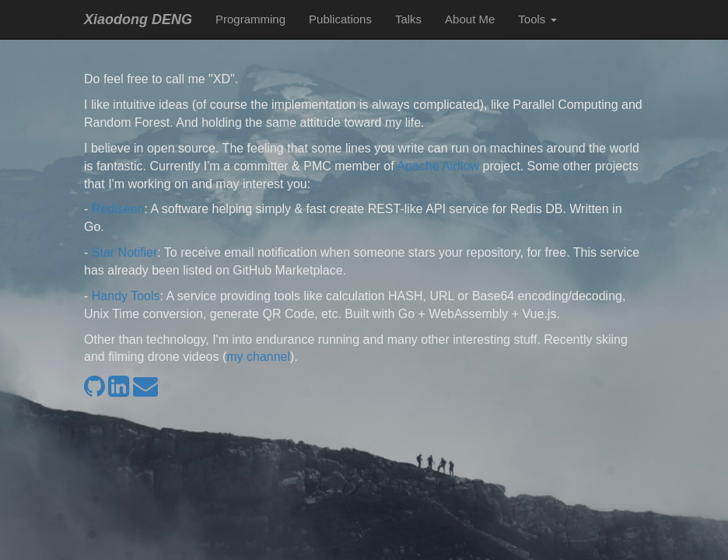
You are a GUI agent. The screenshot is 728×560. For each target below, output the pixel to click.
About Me (470, 19)
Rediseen (118, 209)
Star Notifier (124, 252)
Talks (408, 19)
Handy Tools (126, 296)
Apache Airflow (438, 166)
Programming (250, 19)
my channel (258, 357)
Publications (340, 19)
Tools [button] (537, 19)
